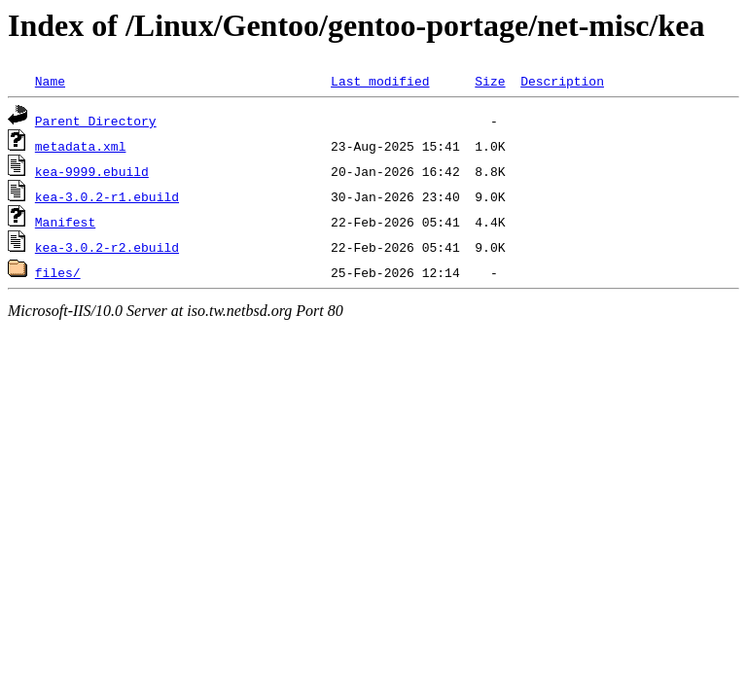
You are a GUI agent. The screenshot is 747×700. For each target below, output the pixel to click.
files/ (58, 272)
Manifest (65, 222)
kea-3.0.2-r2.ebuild (107, 247)
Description (562, 81)
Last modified (380, 81)
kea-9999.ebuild (92, 171)
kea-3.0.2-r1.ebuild (107, 196)
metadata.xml (81, 146)
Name (50, 81)
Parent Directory (96, 121)
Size (490, 81)
